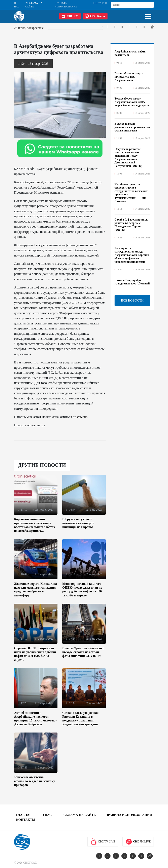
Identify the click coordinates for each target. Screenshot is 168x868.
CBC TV (70, 16)
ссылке (82, 417)
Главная (24, 815)
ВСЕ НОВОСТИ (132, 300)
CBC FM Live (138, 842)
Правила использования (66, 5)
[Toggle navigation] (148, 16)
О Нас (17, 5)
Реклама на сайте (34, 5)
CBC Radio (95, 16)
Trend (39, 182)
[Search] (132, 5)
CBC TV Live (103, 842)
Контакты (100, 3)
